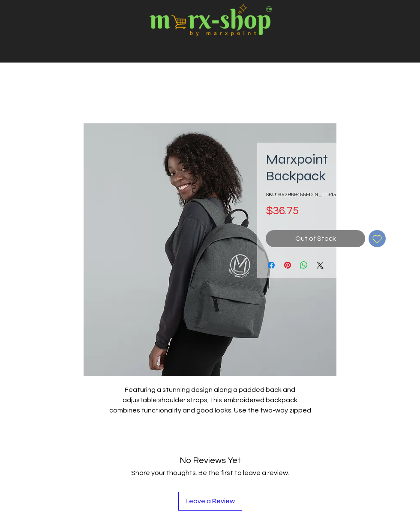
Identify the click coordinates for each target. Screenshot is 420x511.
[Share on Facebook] (271, 265)
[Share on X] (320, 265)
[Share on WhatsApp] (304, 265)
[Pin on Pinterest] (288, 265)
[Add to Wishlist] (377, 239)
